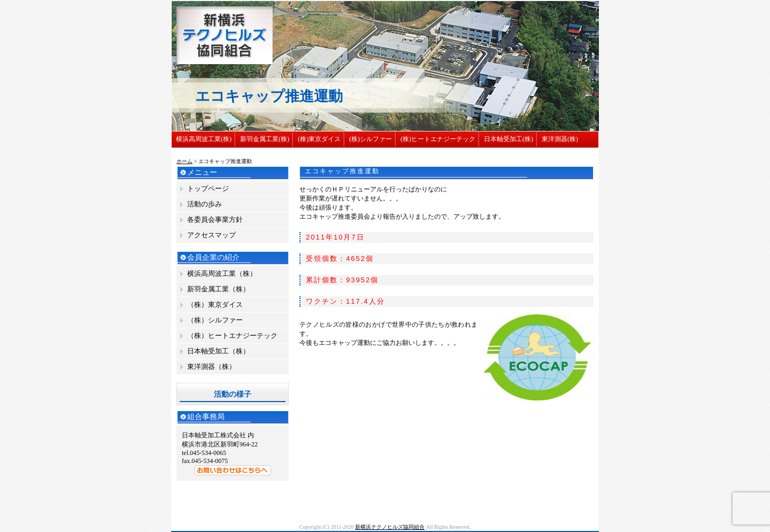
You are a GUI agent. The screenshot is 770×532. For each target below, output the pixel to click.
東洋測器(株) (560, 139)
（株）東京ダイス (215, 304)
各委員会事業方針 (215, 219)
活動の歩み (205, 204)
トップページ (208, 188)
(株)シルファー (371, 139)
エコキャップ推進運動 (342, 171)
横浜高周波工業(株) (204, 139)
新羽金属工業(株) (265, 139)
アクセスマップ (211, 235)
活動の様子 (233, 394)
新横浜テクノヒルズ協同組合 (390, 527)
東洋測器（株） (211, 367)
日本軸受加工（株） (218, 351)
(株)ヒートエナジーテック (438, 139)
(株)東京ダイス (319, 139)
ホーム (184, 161)
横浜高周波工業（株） (222, 273)
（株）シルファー (215, 320)
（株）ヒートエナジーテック (232, 336)
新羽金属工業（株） (218, 289)
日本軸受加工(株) (509, 139)
